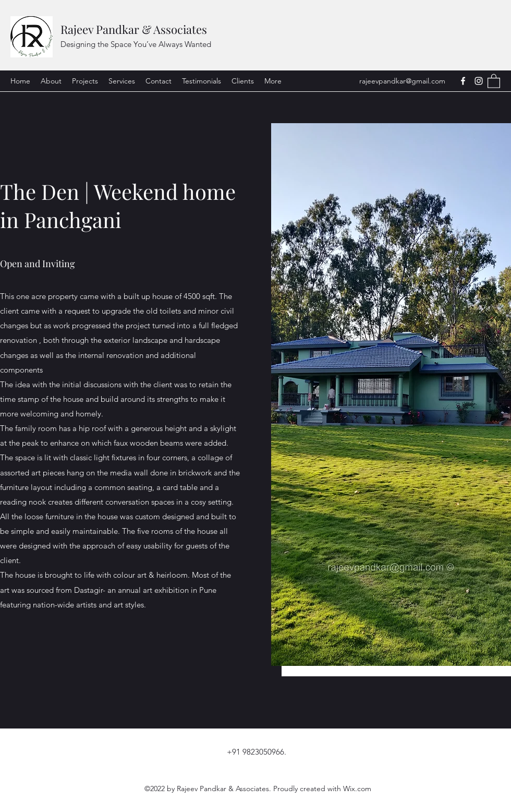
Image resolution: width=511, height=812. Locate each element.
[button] (494, 81)
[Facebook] (463, 81)
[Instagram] (479, 81)
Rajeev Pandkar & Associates (134, 29)
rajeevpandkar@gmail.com (402, 81)
